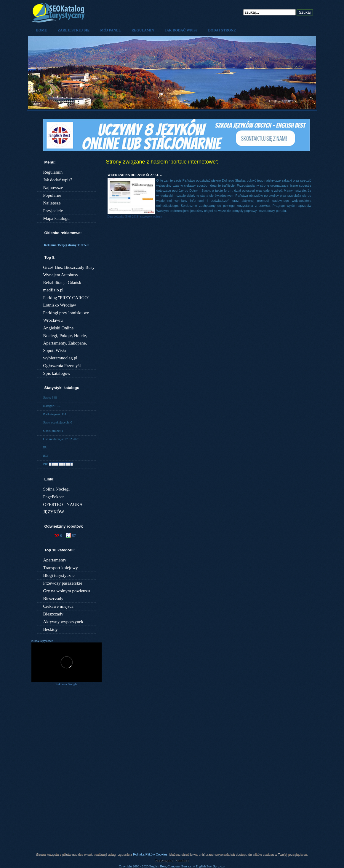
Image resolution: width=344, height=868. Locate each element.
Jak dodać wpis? (181, 30)
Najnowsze (53, 188)
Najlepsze (52, 203)
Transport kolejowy (61, 568)
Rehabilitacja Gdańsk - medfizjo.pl (64, 286)
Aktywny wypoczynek (63, 622)
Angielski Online (59, 328)
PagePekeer (54, 497)
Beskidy (51, 629)
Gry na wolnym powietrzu (67, 591)
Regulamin (143, 30)
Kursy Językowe (42, 641)
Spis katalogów (57, 373)
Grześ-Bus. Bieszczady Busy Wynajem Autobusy (69, 271)
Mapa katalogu (57, 218)
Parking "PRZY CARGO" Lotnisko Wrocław (67, 301)
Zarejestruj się (74, 30)
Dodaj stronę (222, 30)
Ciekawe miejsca (58, 606)
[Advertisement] (67, 775)
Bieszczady (53, 599)
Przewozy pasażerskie (63, 583)
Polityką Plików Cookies (150, 854)
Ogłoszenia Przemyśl (62, 366)
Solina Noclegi (57, 489)
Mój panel (110, 30)
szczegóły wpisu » (151, 216)
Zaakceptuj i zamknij (172, 861)
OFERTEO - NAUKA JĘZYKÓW (63, 508)
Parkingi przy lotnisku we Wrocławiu (66, 316)
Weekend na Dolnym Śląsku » (135, 175)
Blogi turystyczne (59, 575)
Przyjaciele (53, 211)
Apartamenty (55, 560)
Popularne (52, 195)
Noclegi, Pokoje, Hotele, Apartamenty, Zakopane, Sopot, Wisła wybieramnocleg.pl (65, 347)
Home (41, 30)
